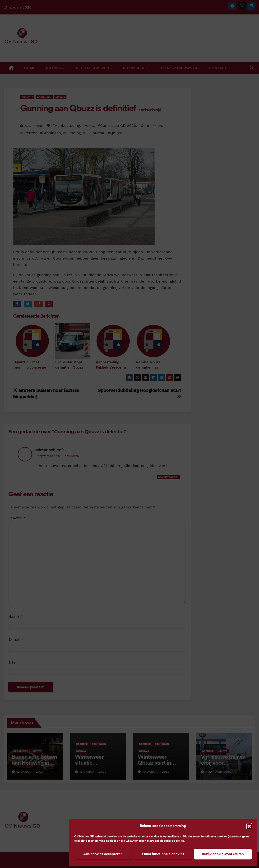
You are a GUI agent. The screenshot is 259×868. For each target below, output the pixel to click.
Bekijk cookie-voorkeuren (223, 854)
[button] (249, 826)
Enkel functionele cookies (163, 854)
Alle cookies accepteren (103, 854)
